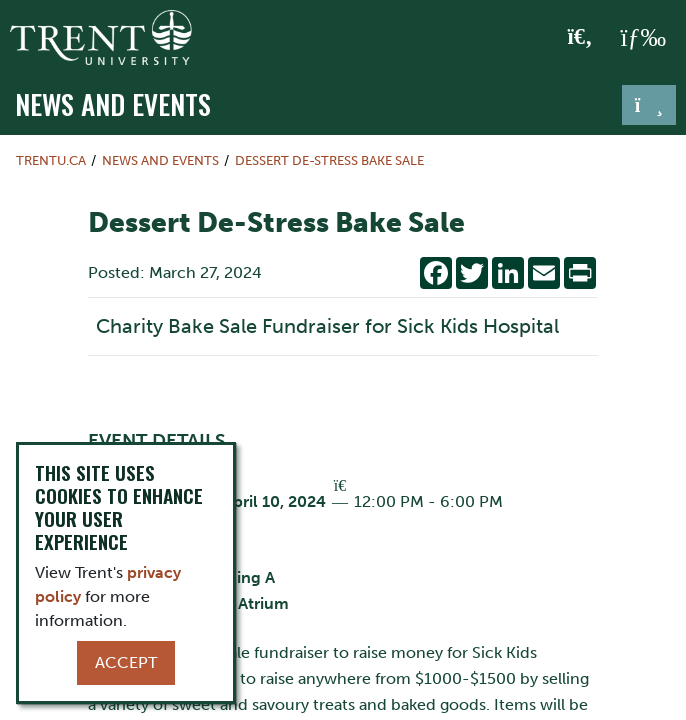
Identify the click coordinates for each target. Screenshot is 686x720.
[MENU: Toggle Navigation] (643, 38)
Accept (126, 662)
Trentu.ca (51, 160)
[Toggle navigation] (649, 105)
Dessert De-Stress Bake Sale (329, 160)
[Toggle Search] (580, 38)
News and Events (113, 103)
